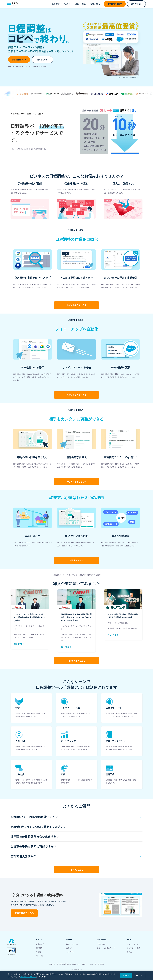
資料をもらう (136, 4)
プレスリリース (133, 944)
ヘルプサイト (71, 952)
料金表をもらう (76, 305)
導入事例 (67, 4)
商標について (77, 964)
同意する (126, 975)
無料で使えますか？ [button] (23, 856)
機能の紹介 (56, 4)
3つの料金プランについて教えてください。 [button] (38, 827)
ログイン (69, 948)
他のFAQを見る (77, 870)
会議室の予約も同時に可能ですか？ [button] (33, 846)
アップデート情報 (133, 948)
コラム (85, 4)
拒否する (139, 975)
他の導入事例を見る (76, 661)
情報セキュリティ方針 (89, 964)
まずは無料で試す (115, 4)
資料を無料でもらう (24, 913)
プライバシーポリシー (28, 977)
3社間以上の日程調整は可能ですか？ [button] (34, 817)
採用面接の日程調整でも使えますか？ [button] (35, 837)
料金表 (76, 4)
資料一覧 (39, 956)
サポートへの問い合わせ (106, 948)
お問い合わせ (95, 4)
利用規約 (101, 964)
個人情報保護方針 (65, 964)
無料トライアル (72, 944)
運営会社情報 (54, 964)
